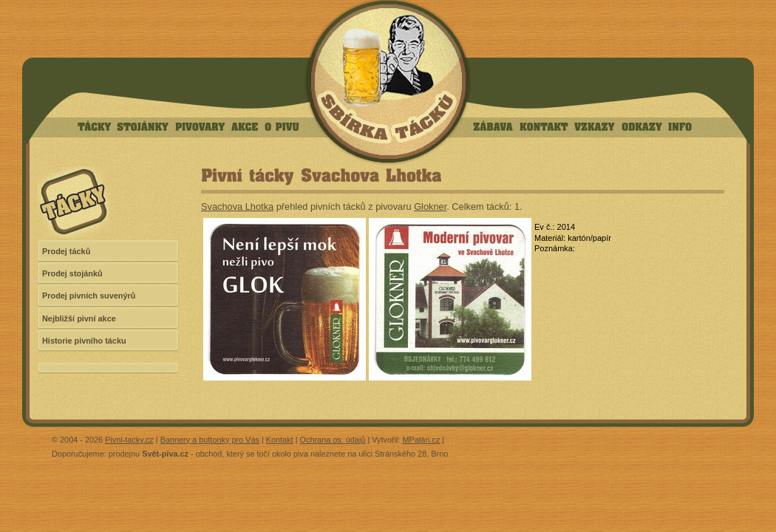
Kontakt (280, 440)
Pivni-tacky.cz (129, 440)
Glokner (430, 207)
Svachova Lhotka (237, 207)
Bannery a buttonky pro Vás (210, 440)
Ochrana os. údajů (333, 440)
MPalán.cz (422, 440)
